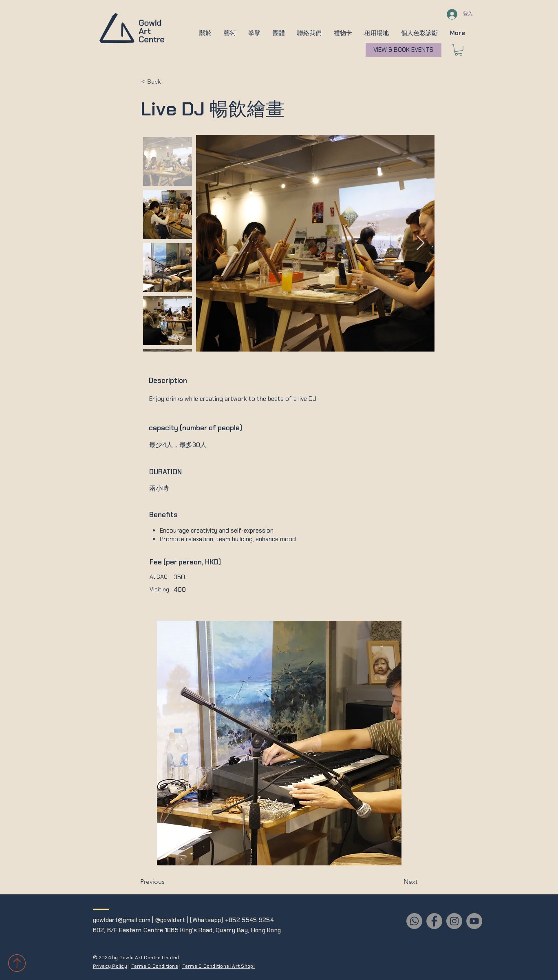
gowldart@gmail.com (122, 920)
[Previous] (167, 882)
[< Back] (168, 82)
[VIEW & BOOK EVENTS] (404, 50)
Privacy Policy (110, 966)
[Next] (397, 882)
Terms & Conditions (155, 966)
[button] (205, 33)
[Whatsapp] (414, 921)
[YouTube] (474, 921)
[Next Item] (420, 243)
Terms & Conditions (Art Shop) (219, 966)
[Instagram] (454, 921)
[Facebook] (434, 921)
